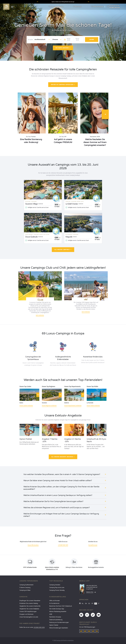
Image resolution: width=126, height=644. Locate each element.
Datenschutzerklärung (56, 620)
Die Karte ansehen (62, 48)
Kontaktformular (93, 545)
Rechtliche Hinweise (55, 617)
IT (99, 604)
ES (89, 604)
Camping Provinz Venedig (57, 590)
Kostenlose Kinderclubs (93, 357)
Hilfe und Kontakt (55, 601)
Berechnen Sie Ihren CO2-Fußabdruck (61, 606)
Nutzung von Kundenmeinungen (59, 622)
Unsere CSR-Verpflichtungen (28, 612)
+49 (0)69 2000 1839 (63, 545)
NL (83, 604)
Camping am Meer (25, 590)
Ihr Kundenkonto (54, 603)
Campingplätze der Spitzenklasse (33, 358)
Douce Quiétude (31, 237)
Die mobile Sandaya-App (57, 609)
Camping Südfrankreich (26, 585)
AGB (51, 614)
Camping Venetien (55, 585)
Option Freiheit (54, 625)
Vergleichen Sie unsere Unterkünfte (30, 606)
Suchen (92, 39)
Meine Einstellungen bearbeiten (59, 628)
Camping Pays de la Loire (57, 588)
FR (92, 604)
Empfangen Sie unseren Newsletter (30, 601)
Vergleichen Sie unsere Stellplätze (29, 609)
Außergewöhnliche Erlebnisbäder (63, 358)
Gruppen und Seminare (26, 614)
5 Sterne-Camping (25, 588)
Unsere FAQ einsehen (33, 545)
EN (86, 604)
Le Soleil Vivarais (72, 204)
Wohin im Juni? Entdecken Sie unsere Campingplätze (63, 2)
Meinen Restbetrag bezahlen (58, 612)
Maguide (69, 237)
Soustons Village (31, 204)
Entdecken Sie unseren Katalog (29, 603)
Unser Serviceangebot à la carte (29, 617)
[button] (65, 474)
